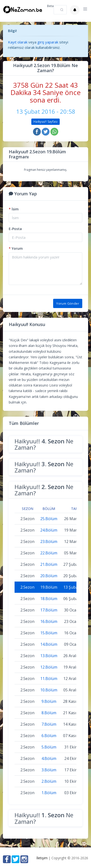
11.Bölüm (49, 679)
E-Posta (15, 229)
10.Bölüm (49, 690)
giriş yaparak (48, 42)
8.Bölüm (49, 713)
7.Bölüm (49, 724)
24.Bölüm (49, 530)
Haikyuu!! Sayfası (45, 122)
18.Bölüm (49, 599)
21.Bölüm (49, 564)
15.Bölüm (49, 633)
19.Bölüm (49, 587)
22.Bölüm (49, 553)
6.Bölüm (49, 736)
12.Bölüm (49, 667)
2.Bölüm (49, 781)
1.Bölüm (49, 793)
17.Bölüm (49, 610)
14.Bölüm (49, 644)
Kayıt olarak (18, 42)
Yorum (16, 248)
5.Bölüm (49, 747)
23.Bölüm (49, 541)
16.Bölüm (49, 621)
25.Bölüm (49, 519)
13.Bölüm (49, 656)
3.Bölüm (49, 770)
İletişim (42, 858)
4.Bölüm (49, 758)
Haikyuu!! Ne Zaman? (44, 444)
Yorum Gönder (68, 303)
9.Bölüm (49, 701)
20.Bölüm (49, 576)
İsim (14, 209)
